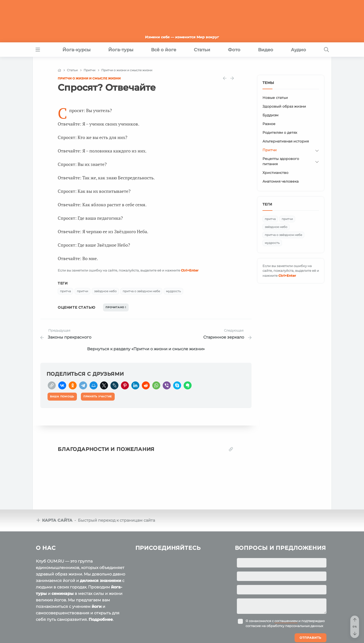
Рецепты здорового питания (281, 161)
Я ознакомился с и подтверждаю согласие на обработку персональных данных (285, 623)
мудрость (173, 291)
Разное (269, 124)
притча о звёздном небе (141, 291)
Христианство (275, 173)
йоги (97, 607)
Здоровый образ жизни (284, 106)
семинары (63, 594)
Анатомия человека (281, 181)
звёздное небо (105, 291)
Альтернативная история (286, 141)
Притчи (270, 150)
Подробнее (101, 619)
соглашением (286, 621)
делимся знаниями (101, 581)
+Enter (190, 270)
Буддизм (270, 115)
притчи (82, 291)
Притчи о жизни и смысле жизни (89, 78)
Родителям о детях (280, 133)
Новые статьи (275, 98)
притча (65, 291)
